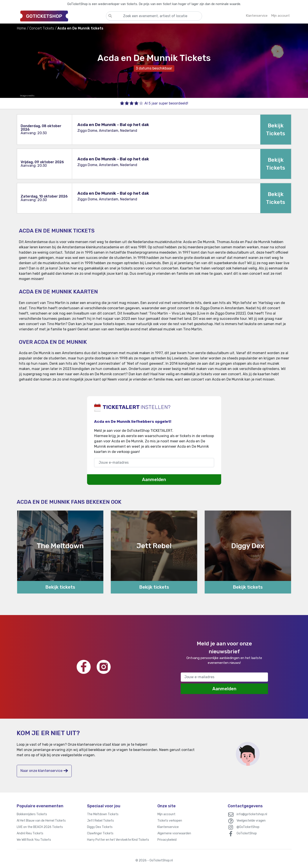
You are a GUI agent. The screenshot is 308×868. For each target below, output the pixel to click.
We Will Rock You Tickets (34, 840)
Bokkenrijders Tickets (32, 814)
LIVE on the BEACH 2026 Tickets (40, 827)
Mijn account (166, 814)
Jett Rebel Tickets (100, 821)
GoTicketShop (247, 833)
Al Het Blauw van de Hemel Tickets (41, 821)
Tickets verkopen (170, 821)
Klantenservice (168, 827)
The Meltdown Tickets (103, 814)
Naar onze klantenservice (44, 771)
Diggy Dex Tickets (100, 827)
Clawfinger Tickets (100, 833)
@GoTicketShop (248, 827)
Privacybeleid (167, 840)
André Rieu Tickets (30, 833)
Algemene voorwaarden (174, 833)
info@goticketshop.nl (252, 814)
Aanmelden (154, 480)
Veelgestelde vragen (251, 821)
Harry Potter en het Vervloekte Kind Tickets (118, 840)
